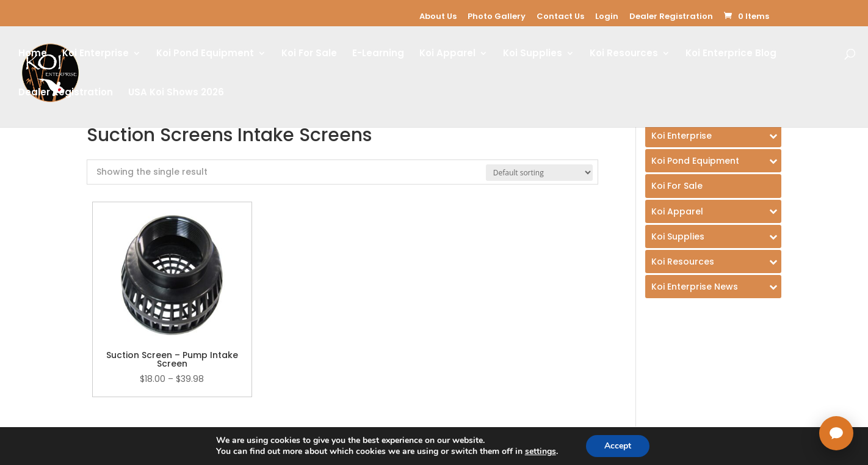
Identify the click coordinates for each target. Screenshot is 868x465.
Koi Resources (624, 54)
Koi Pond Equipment (205, 54)
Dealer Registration (671, 16)
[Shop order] (539, 173)
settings (541, 452)
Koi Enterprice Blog (731, 54)
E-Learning (378, 54)
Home (33, 54)
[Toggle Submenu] (713, 136)
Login (607, 16)
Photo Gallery (497, 16)
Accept (618, 446)
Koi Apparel (447, 54)
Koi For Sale (309, 54)
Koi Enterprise (96, 54)
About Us (438, 16)
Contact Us (560, 16)
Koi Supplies (533, 54)
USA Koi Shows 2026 (176, 93)
